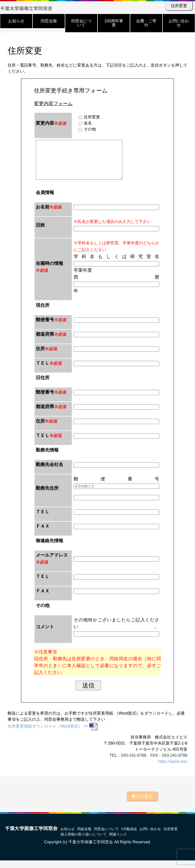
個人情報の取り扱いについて (84, 842)
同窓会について (81, 23)
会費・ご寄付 (146, 23)
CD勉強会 (129, 837)
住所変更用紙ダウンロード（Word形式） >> (53, 734)
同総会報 (84, 837)
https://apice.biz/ (173, 769)
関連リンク (118, 842)
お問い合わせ (179, 23)
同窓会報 (49, 21)
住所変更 (179, 6)
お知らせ (16, 21)
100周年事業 (114, 23)
